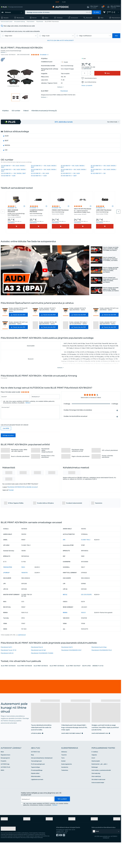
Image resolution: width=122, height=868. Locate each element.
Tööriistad (59, 18)
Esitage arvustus (8, 446)
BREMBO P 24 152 (98, 691)
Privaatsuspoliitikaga (37, 795)
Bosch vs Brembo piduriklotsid (20, 467)
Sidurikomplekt (96, 786)
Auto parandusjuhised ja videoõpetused (42, 783)
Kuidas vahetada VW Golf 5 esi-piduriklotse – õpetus (18, 333)
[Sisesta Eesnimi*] (15, 407)
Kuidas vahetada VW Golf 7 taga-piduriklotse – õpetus (108, 333)
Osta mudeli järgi (96, 802)
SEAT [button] (7, 144)
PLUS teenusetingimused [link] (38, 789)
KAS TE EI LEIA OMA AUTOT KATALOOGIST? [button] (61, 40)
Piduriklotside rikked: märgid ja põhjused (47, 461)
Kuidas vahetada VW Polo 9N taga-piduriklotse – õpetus (48, 333)
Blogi (32, 780)
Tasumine (64, 780)
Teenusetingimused (36, 786)
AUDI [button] (7, 140)
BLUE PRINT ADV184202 (57, 691)
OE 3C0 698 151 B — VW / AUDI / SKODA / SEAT (74, 175)
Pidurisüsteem (116, 18)
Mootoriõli (89, 18)
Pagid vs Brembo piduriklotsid (81, 467)
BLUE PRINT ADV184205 (8, 691)
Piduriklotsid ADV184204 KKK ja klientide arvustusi (22, 498)
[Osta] (16, 235)
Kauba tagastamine (67, 789)
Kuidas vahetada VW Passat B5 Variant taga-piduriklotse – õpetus (18, 320)
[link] (12, 7)
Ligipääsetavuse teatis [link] (37, 805)
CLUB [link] (64, 2)
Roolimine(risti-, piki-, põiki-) (99, 789)
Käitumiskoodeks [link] (36, 802)
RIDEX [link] (2, 795)
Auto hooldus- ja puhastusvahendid (101, 795)
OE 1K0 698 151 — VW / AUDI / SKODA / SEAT (73, 171)
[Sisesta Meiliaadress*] (45, 407)
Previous (3, 221)
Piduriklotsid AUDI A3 (7, 678)
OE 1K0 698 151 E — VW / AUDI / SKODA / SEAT (14, 175)
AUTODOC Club (35, 777)
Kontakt (11, 501)
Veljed (46, 18)
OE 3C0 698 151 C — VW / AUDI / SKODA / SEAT (44, 171)
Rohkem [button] (28, 413)
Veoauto (6, 18)
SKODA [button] (7, 149)
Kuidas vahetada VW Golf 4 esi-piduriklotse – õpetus (109, 319)
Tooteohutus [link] (65, 795)
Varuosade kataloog (20, 22)
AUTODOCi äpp (5, 789)
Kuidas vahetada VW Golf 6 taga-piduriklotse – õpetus (78, 319)
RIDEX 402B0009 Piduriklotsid (16, 222)
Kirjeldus (5, 114)
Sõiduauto (8, 12)
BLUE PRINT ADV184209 (25, 691)
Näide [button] (87, 12)
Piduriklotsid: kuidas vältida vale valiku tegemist (19, 461)
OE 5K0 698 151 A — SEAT (69, 180)
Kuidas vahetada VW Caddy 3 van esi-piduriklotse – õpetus (78, 333)
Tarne (63, 783)
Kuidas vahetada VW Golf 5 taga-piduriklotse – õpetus (47, 319)
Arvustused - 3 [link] (34, 217)
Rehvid (34, 18)
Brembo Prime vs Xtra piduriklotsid (48, 467)
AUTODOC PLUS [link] (5, 792)
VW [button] (6, 154)
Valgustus (94, 780)
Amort (93, 783)
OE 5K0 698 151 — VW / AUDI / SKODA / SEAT (13, 171)
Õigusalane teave (5, 780)
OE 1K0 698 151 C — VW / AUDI (70, 178)
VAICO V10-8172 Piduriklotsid (83, 220)
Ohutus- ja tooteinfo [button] (87, 84)
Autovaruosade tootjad (98, 808)
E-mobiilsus (95, 777)
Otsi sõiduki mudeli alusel (98, 805)
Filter (102, 18)
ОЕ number (16, 114)
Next (118, 221)
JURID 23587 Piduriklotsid (105, 220)
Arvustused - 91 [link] (12, 217)
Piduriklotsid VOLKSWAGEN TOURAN (42, 678)
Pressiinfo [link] (4, 786)
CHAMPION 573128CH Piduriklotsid (38, 221)
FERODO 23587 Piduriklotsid (61, 220)
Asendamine (65, 792)
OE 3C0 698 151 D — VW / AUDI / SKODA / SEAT (44, 175)
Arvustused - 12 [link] (100, 217)
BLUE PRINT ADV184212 (41, 691)
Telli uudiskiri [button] (62, 824)
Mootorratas (20, 18)
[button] (93, 7)
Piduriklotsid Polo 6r (37, 672)
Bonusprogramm (5, 783)
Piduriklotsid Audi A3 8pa (99, 672)
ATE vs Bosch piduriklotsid (110, 461)
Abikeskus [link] (64, 777)
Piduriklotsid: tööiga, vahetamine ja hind (78, 461)
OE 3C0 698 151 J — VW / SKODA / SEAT (13, 178)
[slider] (25, 403)
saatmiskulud (87, 67)
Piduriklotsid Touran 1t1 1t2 (9, 675)
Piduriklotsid (40, 22)
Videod (26, 114)
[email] (37, 824)
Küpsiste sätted (35, 798)
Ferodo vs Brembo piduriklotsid (107, 467)
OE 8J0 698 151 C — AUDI (39, 180)
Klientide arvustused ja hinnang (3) (44, 114)
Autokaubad (74, 18)
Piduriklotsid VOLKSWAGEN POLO (102, 675)
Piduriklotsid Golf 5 (6, 672)
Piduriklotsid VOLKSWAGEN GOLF (71, 675)
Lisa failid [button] (6, 439)
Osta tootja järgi (96, 798)
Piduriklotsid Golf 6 (67, 672)
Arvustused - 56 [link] (56, 217)
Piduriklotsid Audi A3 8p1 (38, 675)
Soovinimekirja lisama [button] (91, 77)
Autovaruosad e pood (7, 22)
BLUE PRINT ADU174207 (73, 691)
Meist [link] (2, 777)
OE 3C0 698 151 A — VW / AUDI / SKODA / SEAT (104, 171)
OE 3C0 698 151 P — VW (98, 178)
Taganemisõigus (35, 792)
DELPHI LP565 (86, 691)
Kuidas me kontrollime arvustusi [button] (76, 427)
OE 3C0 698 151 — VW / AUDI (40, 178)
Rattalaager (95, 792)
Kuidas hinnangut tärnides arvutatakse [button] (78, 421)
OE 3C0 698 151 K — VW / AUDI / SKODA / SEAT (104, 175)
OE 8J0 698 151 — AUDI (8, 180)
